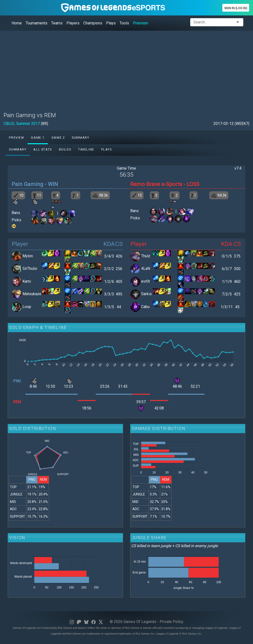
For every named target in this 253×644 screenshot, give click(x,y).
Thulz (146, 256)
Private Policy (172, 622)
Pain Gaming (27, 184)
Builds (65, 149)
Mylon (28, 256)
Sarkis (146, 294)
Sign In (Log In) (236, 8)
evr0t (145, 281)
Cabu (145, 307)
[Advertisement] (126, 68)
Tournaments (36, 23)
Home (17, 23)
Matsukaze (32, 294)
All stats (43, 149)
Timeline (86, 149)
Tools (124, 23)
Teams (57, 23)
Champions (93, 23)
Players (73, 23)
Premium (141, 23)
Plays (111, 23)
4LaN (146, 269)
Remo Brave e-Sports (156, 184)
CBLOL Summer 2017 (22, 124)
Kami (27, 281)
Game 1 (38, 138)
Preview (16, 138)
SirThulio (30, 269)
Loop (27, 307)
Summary (80, 138)
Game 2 (58, 138)
